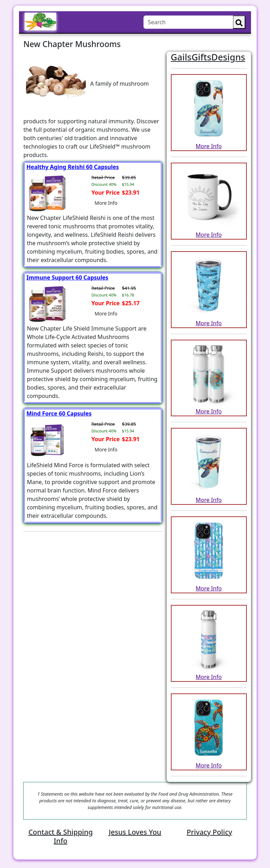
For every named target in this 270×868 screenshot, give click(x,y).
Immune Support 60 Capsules (67, 278)
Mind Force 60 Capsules (59, 413)
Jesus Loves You (135, 832)
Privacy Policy (209, 832)
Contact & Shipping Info (61, 836)
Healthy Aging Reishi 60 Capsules (73, 167)
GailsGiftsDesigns (208, 57)
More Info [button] (106, 203)
